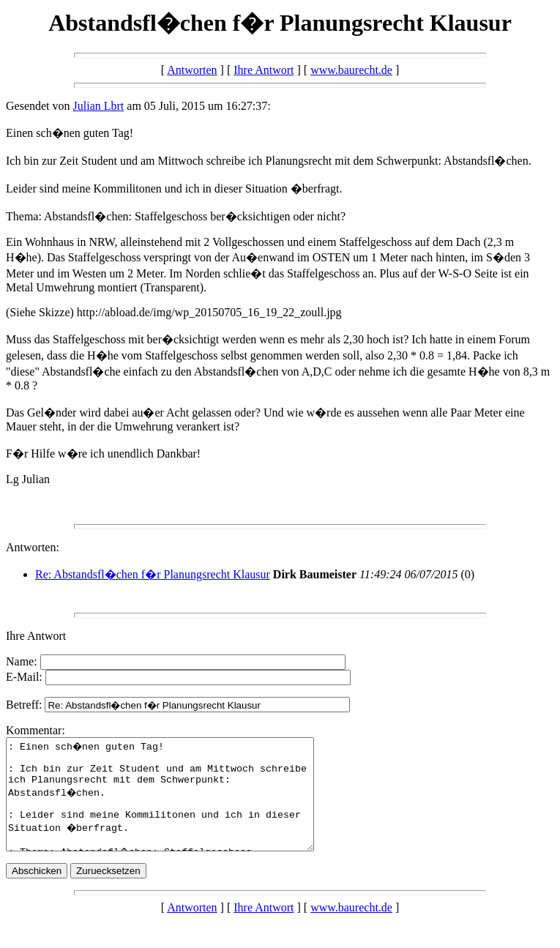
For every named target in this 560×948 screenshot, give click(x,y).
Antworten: (33, 547)
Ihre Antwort (264, 70)
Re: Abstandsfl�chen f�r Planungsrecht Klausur (153, 574)
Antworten (192, 70)
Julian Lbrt (99, 106)
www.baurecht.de (351, 70)
